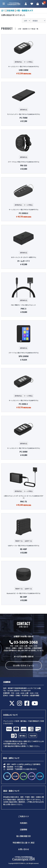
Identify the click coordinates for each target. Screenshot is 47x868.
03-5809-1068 (24, 642)
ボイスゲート (26, 650)
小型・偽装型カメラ (25, 10)
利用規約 (24, 823)
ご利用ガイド (23, 816)
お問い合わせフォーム (24, 665)
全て (3, 10)
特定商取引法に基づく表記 (24, 843)
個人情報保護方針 (24, 836)
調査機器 (11, 10)
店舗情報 (24, 829)
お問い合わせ (23, 849)
